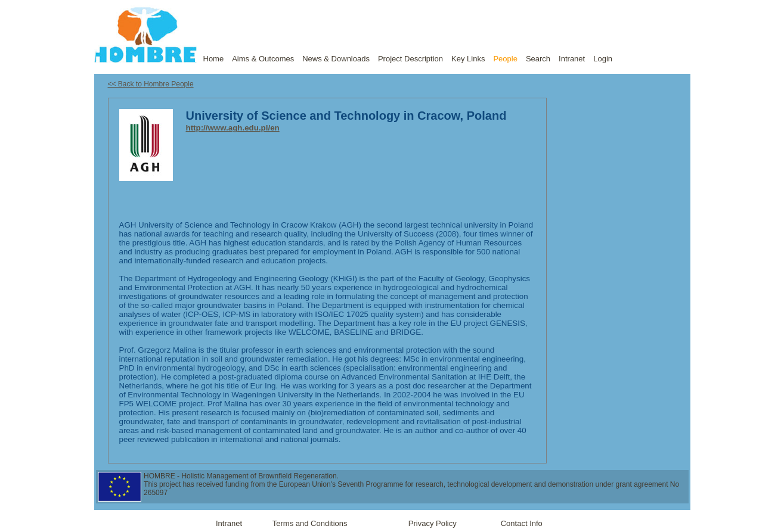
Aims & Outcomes (263, 59)
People (505, 59)
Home (214, 59)
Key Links (468, 59)
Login (603, 59)
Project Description (410, 59)
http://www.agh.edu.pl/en (233, 128)
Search (538, 59)
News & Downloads (336, 59)
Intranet (572, 59)
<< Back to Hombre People (151, 84)
